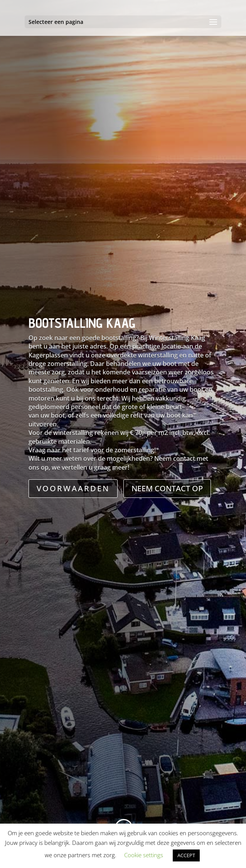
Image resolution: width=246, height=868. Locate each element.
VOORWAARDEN (73, 488)
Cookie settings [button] (144, 855)
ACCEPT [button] (186, 855)
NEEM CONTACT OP (167, 488)
